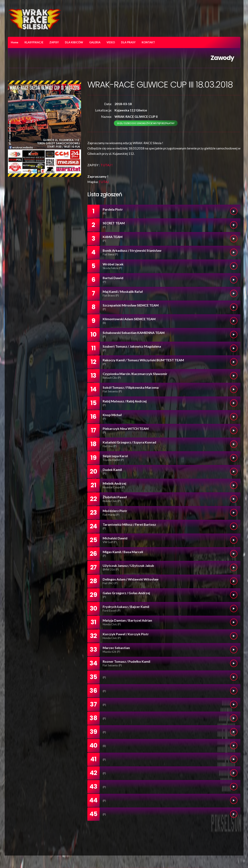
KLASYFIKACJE (34, 42)
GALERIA (95, 42)
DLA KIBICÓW (74, 42)
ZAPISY (54, 42)
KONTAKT (148, 42)
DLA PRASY (128, 42)
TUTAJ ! (106, 165)
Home (15, 42)
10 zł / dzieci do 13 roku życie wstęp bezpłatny (146, 123)
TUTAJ (104, 182)
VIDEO (111, 42)
